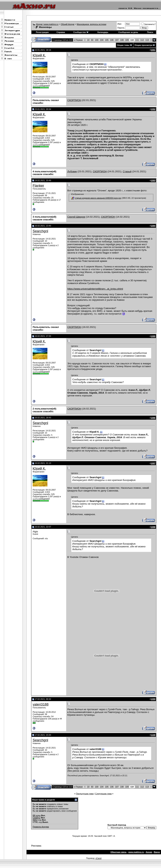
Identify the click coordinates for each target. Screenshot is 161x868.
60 (92, 40)
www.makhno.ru (136, 852)
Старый (127, 171)
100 (97, 40)
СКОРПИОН (74, 100)
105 (107, 40)
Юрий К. (39, 55)
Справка (61, 32)
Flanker (38, 185)
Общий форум (68, 24)
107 (117, 40)
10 (88, 40)
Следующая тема (103, 794)
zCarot (98, 858)
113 (147, 40)
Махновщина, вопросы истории (91, 24)
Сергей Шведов (76, 217)
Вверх (157, 852)
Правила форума (41, 827)
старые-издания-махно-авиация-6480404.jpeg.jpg (98, 198)
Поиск (150, 32)
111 (137, 40)
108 (122, 40)
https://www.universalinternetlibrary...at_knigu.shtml (95, 289)
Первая (78, 40)
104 (102, 40)
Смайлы (37, 818)
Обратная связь (118, 852)
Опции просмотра (143, 45)
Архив (149, 852)
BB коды (37, 815)
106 (112, 40)
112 (142, 40)
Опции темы (123, 45)
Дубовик (72, 171)
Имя (119, 24)
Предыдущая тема (85, 794)
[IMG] (35, 820)
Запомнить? (148, 24)
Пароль (121, 28)
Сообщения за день (128, 32)
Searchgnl (40, 231)
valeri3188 (41, 704)
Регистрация (42, 32)
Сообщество (81, 32)
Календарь (103, 32)
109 (127, 40)
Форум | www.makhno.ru (47, 24)
